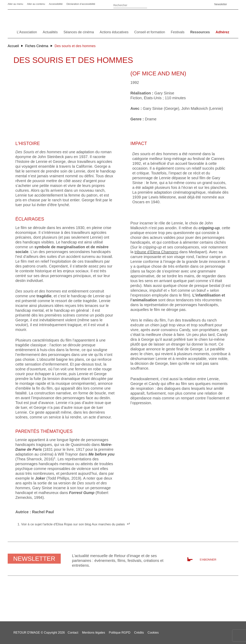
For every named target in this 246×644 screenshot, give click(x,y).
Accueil (13, 46)
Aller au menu (15, 4)
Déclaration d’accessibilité (81, 4)
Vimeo (191, 4)
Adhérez (222, 32)
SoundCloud (201, 4)
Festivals (178, 32)
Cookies (153, 633)
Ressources (200, 32)
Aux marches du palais (108, 524)
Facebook (172, 4)
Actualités (50, 32)
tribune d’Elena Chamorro (156, 252)
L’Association (27, 32)
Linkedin (182, 4)
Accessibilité (56, 4)
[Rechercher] (130, 5)
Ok (152, 6)
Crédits (139, 633)
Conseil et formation (150, 32)
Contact (73, 633)
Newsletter (221, 4)
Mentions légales (94, 633)
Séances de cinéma (79, 32)
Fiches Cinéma (37, 46)
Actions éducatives (114, 32)
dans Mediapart (192, 252)
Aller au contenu (36, 4)
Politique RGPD (120, 633)
